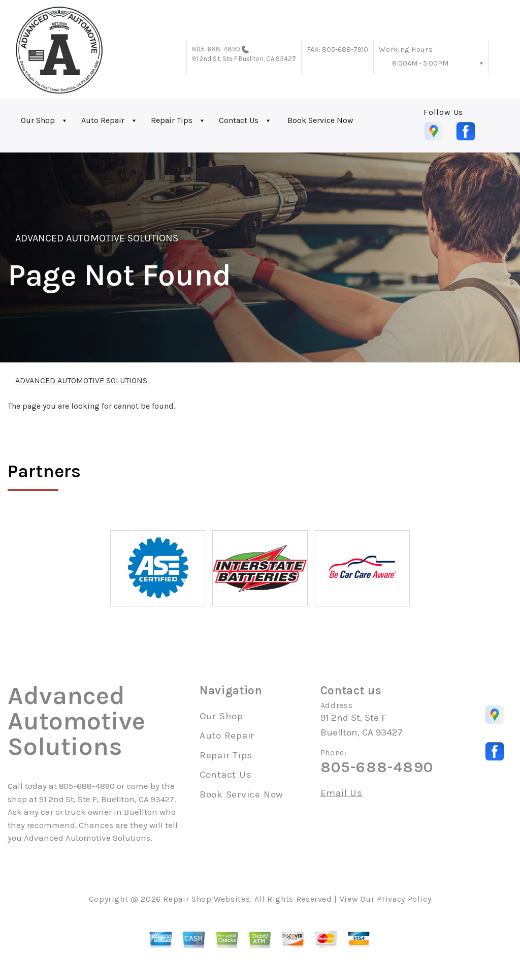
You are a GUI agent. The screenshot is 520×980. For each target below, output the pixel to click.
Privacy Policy (404, 899)
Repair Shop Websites (206, 899)
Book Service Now (320, 120)
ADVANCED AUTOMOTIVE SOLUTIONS (97, 238)
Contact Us (239, 120)
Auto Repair (103, 120)
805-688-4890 (216, 49)
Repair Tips (172, 120)
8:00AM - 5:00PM (420, 63)
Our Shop (38, 120)
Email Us (342, 793)
